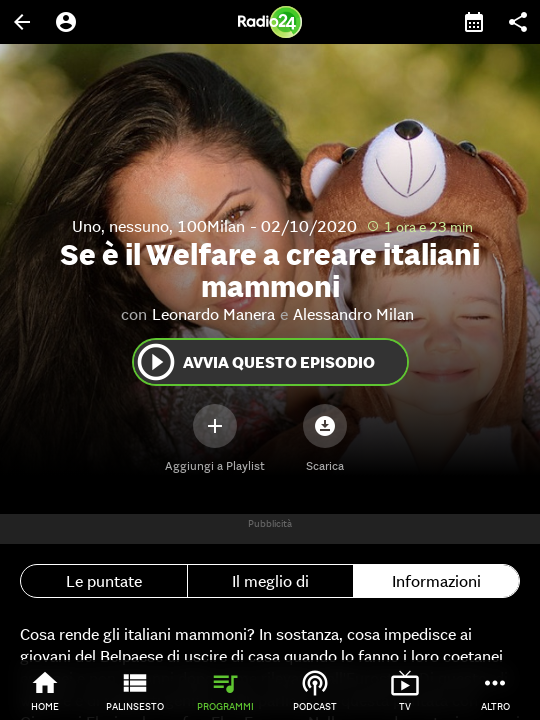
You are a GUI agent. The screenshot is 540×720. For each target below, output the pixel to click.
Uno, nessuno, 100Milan (158, 226)
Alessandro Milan (353, 314)
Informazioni (436, 581)
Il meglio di (270, 581)
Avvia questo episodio (254, 362)
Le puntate (104, 581)
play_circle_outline (156, 362)
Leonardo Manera (213, 314)
